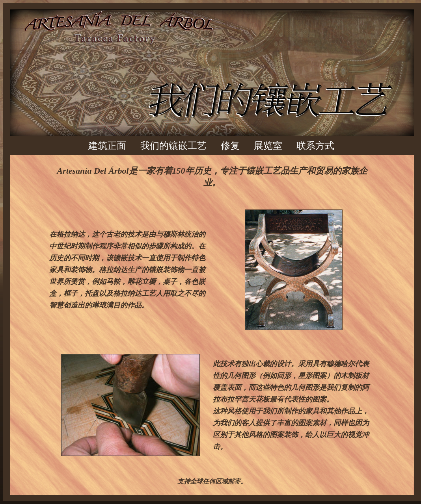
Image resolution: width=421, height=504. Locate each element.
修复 (230, 146)
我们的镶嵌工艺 (173, 146)
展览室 (268, 146)
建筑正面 (107, 146)
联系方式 (315, 146)
